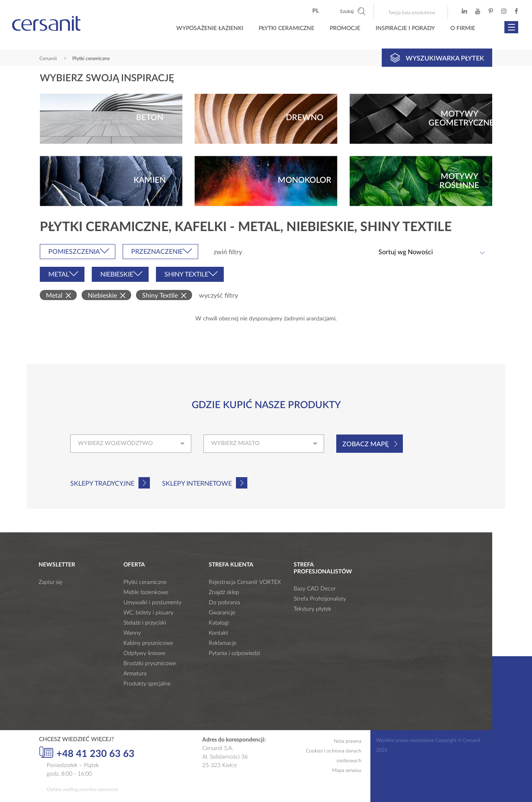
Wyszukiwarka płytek (437, 58)
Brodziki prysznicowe (150, 664)
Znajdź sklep (224, 592)
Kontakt (218, 633)
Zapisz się (50, 582)
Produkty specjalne (147, 684)
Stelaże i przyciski (145, 623)
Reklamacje (223, 643)
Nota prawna (348, 741)
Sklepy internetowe (197, 484)
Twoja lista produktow (412, 13)
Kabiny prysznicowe (148, 643)
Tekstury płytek (312, 609)
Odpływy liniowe (144, 653)
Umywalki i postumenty (152, 603)
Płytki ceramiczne (287, 28)
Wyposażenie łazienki (210, 28)
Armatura (135, 674)
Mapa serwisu (347, 770)
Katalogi (219, 623)
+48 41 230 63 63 (87, 753)
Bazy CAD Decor (315, 589)
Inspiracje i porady (405, 28)
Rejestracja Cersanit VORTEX (245, 582)
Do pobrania (224, 603)
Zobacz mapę (365, 444)
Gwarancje (222, 613)
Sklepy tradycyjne (102, 484)
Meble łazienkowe (146, 592)
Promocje (345, 28)
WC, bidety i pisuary (148, 613)
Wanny (132, 633)
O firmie (463, 28)
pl (316, 11)
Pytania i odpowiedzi (234, 653)
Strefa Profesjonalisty (320, 599)
